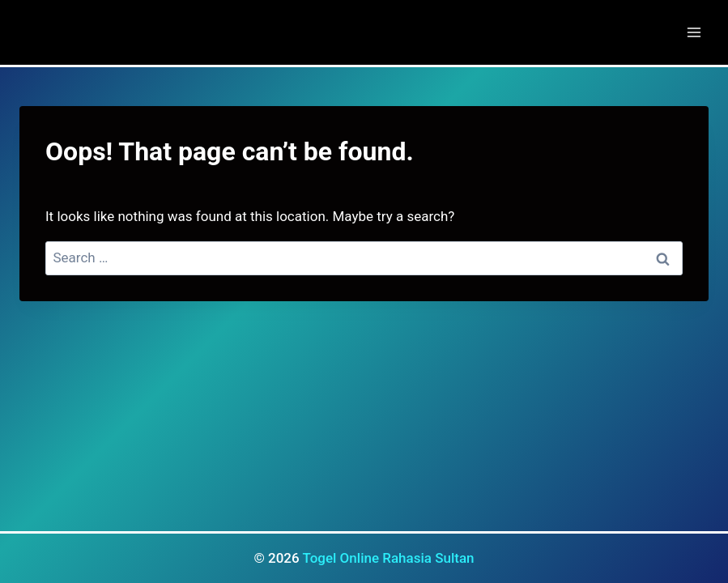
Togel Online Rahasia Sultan (388, 558)
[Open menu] (694, 32)
